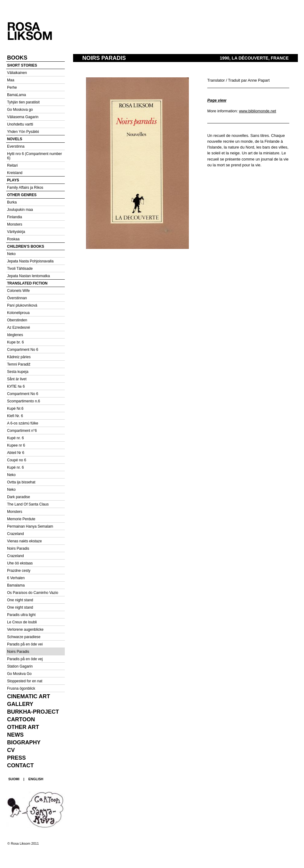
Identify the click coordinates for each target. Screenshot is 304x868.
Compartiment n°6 (22, 431)
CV (11, 750)
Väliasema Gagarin (23, 117)
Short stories (22, 65)
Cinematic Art (29, 696)
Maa (11, 80)
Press (16, 758)
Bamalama (16, 585)
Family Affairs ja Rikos (25, 188)
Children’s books (26, 246)
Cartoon (21, 719)
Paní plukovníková (22, 305)
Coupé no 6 (17, 460)
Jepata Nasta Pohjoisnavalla (30, 261)
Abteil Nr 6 (16, 453)
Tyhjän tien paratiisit (23, 102)
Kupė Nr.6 (15, 409)
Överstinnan (17, 298)
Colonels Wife (18, 291)
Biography (24, 742)
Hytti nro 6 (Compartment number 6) (35, 156)
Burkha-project (33, 712)
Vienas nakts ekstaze (24, 541)
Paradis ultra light (21, 615)
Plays (13, 180)
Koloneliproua (18, 313)
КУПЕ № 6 (16, 386)
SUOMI (14, 779)
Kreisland (15, 173)
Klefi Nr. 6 (15, 416)
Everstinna (16, 146)
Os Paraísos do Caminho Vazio (33, 593)
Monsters (15, 224)
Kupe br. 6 (16, 342)
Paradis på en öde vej (25, 659)
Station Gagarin (20, 666)
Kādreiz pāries (19, 357)
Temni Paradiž (19, 364)
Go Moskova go (20, 110)
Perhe (12, 87)
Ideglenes (15, 335)
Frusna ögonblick (21, 688)
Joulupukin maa (20, 210)
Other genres (22, 195)
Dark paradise (19, 497)
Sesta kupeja (18, 372)
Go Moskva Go (19, 674)
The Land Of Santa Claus (28, 504)
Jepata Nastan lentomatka (28, 276)
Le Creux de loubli (22, 622)
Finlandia (15, 217)
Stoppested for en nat (25, 681)
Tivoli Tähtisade (20, 269)
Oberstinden (17, 320)
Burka (12, 202)
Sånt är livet (17, 379)
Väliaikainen (17, 73)
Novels (15, 139)
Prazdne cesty (19, 571)
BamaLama (16, 95)
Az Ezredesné (19, 327)
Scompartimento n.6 (23, 401)
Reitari (12, 165)
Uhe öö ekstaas (20, 563)
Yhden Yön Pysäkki (23, 132)
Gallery (20, 704)
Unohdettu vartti (20, 124)
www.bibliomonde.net (257, 111)
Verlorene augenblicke (25, 630)
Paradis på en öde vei (25, 644)
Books (17, 58)
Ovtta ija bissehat (21, 482)
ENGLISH (36, 779)
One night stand (20, 600)
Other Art (23, 727)
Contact (20, 765)
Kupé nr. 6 (16, 438)
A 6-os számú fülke (23, 423)
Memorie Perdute (21, 519)
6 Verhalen (16, 578)
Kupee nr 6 (16, 445)
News (15, 735)
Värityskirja (16, 232)
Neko (11, 254)
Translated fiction (27, 283)
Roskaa (13, 239)
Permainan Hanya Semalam (30, 526)
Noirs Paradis (18, 548)
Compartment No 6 (23, 350)
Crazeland (16, 534)
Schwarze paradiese (24, 637)
